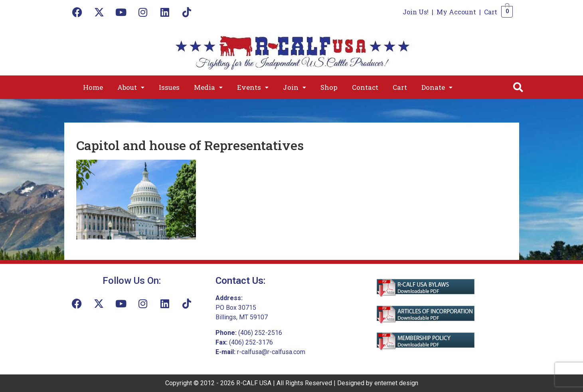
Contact (365, 87)
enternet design (396, 383)
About (131, 87)
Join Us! (416, 12)
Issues (169, 87)
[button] (131, 87)
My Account (456, 12)
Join (294, 87)
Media (208, 87)
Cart (491, 12)
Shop (329, 87)
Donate (437, 87)
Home (93, 87)
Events (253, 87)
